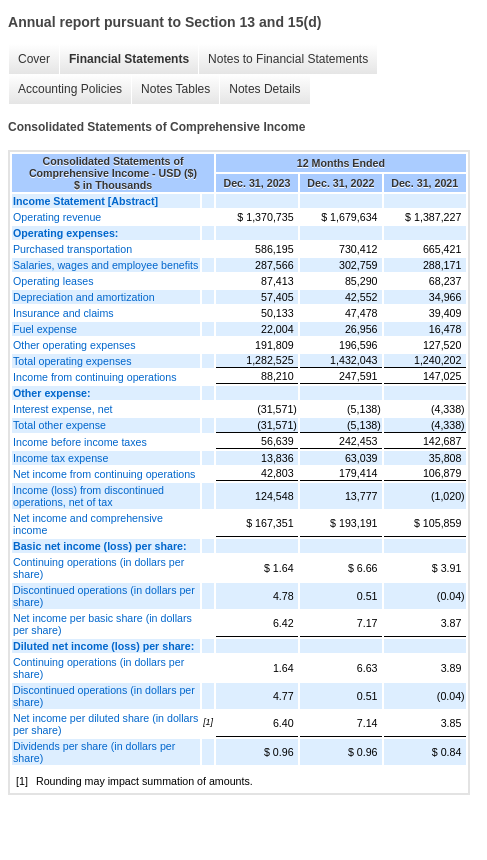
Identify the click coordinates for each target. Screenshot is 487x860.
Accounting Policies (70, 89)
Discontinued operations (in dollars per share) (104, 596)
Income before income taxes (80, 442)
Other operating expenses (74, 345)
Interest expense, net (63, 409)
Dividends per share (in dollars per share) (94, 752)
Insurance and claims (63, 313)
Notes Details (264, 89)
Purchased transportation (72, 249)
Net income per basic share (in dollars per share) (102, 624)
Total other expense (59, 425)
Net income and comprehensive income (88, 524)
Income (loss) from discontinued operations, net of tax (88, 496)
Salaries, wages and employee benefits (105, 265)
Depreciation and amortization (84, 297)
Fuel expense (45, 329)
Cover (34, 59)
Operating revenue (57, 217)
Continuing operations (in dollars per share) (98, 568)
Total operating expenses (72, 361)
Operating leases (53, 281)
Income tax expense (60, 458)
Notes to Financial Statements (288, 59)
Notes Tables (175, 89)
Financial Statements (129, 59)
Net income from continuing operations (104, 474)
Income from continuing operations (95, 377)
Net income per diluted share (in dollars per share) (105, 724)
